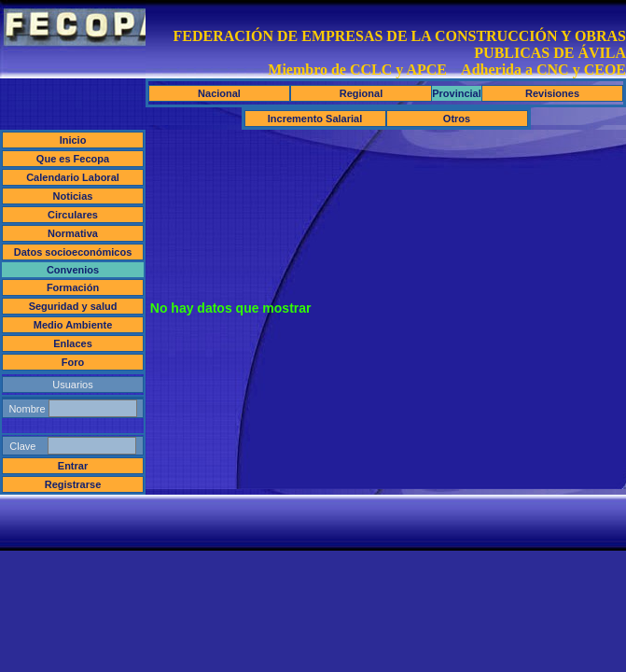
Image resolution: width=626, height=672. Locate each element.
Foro (73, 362)
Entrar (73, 466)
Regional (361, 93)
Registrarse (73, 484)
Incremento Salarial (315, 119)
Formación (73, 287)
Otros (457, 119)
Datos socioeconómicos (73, 252)
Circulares (73, 215)
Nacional (219, 93)
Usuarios (72, 385)
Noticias (73, 196)
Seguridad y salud (73, 306)
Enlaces (73, 343)
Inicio (73, 140)
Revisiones (552, 93)
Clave (72, 446)
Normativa (73, 233)
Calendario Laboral (73, 177)
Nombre (72, 408)
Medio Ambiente (73, 325)
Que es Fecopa (73, 159)
